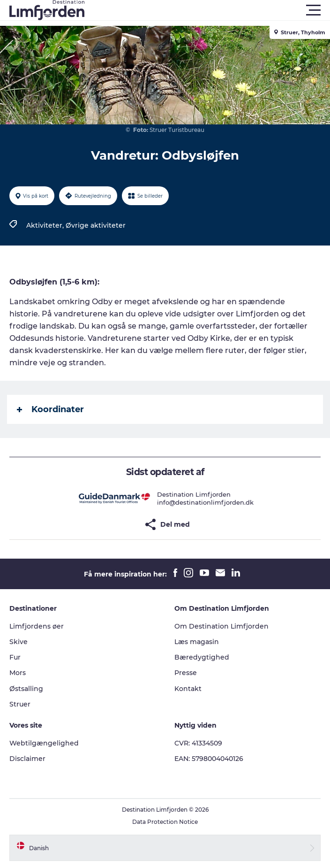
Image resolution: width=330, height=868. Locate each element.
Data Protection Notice (165, 822)
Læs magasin (197, 642)
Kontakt (188, 689)
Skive (19, 642)
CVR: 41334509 (198, 743)
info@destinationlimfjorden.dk (205, 502)
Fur (15, 657)
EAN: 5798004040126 (209, 759)
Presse (186, 673)
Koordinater (50, 409)
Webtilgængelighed (44, 743)
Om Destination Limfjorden (221, 626)
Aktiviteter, (46, 225)
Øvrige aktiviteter (96, 225)
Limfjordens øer (37, 626)
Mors (18, 673)
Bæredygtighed (202, 657)
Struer (20, 704)
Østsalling (26, 689)
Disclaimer (27, 759)
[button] (207, 10)
